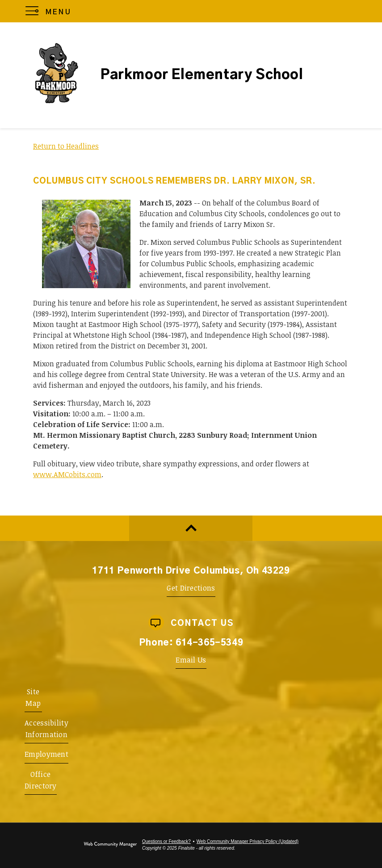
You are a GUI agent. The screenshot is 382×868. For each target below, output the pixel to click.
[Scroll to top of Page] (191, 528)
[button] (50, 11)
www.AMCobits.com (67, 474)
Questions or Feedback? (166, 841)
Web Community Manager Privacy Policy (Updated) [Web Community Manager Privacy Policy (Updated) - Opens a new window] (248, 841)
